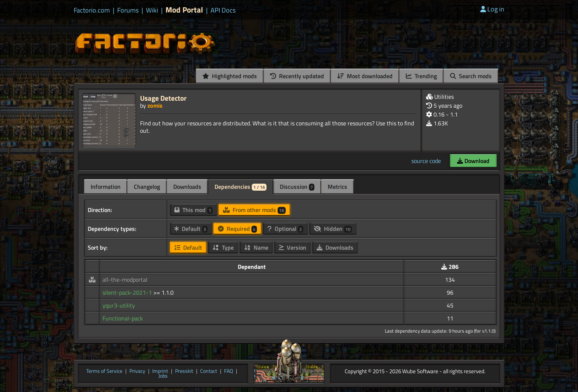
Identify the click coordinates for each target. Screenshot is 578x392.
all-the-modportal (125, 280)
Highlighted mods (230, 76)
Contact (209, 371)
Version (293, 247)
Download (473, 161)
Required (237, 229)
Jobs (163, 376)
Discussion (297, 187)
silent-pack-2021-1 (128, 292)
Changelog (147, 187)
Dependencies (241, 187)
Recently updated (297, 76)
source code (426, 161)
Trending (421, 76)
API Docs (223, 10)
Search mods (471, 76)
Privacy (137, 371)
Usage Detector (163, 98)
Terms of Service (104, 371)
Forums (128, 10)
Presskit (184, 371)
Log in (492, 9)
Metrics (337, 187)
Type (223, 247)
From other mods (254, 210)
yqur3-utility (119, 305)
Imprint (160, 371)
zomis (155, 105)
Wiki (152, 10)
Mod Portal (184, 10)
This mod (194, 210)
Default (191, 229)
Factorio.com (92, 10)
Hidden (333, 229)
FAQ (229, 371)
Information (106, 187)
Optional (285, 229)
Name (256, 247)
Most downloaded (365, 76)
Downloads (187, 187)
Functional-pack (123, 318)
